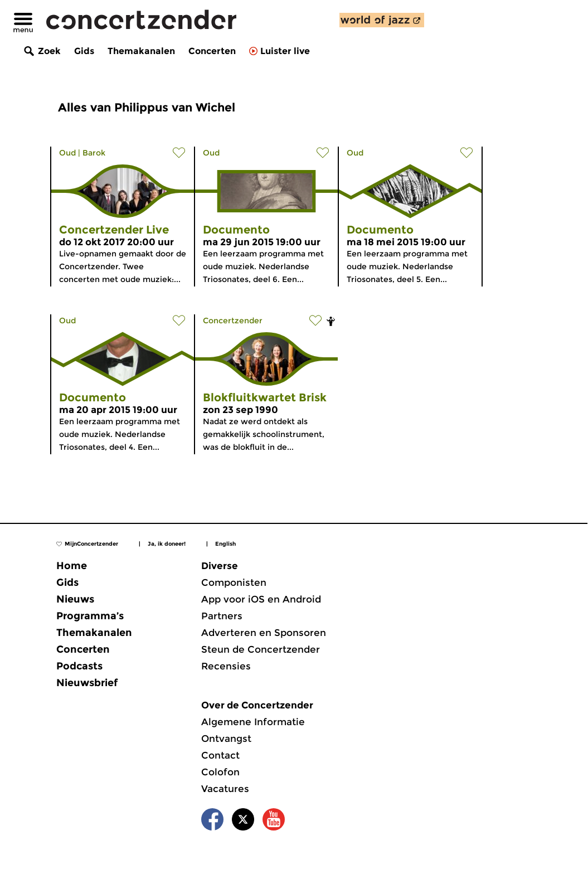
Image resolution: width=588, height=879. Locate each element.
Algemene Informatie (253, 722)
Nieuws (75, 599)
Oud (67, 153)
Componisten (234, 582)
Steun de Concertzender (261, 649)
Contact (220, 755)
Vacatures (225, 789)
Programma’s (90, 616)
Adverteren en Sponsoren (264, 633)
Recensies (226, 666)
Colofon (220, 772)
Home (72, 566)
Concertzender (233, 320)
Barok (94, 153)
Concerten (212, 51)
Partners (222, 616)
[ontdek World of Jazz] (382, 20)
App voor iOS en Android (261, 599)
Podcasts (79, 666)
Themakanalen (141, 51)
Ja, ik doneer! (167, 544)
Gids (84, 51)
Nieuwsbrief (87, 683)
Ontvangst (226, 739)
